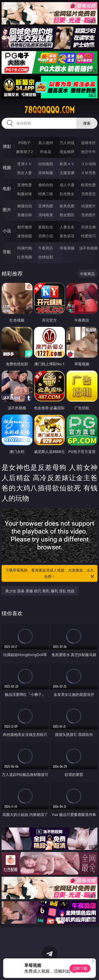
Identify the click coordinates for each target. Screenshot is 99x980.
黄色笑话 (67, 236)
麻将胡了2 (25, 152)
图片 (7, 210)
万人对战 (67, 143)
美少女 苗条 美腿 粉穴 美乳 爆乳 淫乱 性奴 (40, 591)
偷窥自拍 (25, 206)
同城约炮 (25, 248)
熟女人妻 (25, 173)
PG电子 (24, 143)
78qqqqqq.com (49, 110)
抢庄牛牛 (88, 152)
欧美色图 (67, 206)
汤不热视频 (88, 248)
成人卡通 (67, 185)
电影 (7, 189)
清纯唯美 (46, 215)
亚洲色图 (46, 206)
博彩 (7, 146)
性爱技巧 (88, 236)
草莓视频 (67, 248)
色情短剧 (46, 257)
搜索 (87, 123)
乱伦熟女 (67, 194)
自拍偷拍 (46, 164)
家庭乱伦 (46, 227)
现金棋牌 (67, 152)
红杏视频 (25, 257)
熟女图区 (67, 215)
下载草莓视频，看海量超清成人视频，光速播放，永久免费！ (50, 574)
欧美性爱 (88, 185)
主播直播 (67, 173)
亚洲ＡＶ (25, 164)
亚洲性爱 (25, 185)
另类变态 (88, 194)
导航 (7, 252)
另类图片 (88, 215)
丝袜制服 (46, 173)
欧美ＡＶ (67, 164)
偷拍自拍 (46, 185)
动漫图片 (88, 206)
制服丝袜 (25, 194)
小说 (7, 231)
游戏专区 (88, 143)
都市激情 (25, 227)
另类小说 (46, 236)
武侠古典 (88, 227)
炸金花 (46, 152)
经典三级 (46, 194)
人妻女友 (67, 227)
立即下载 (80, 968)
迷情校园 (25, 236)
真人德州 (46, 143)
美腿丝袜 (25, 215)
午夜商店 (46, 248)
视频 (7, 168)
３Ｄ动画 (88, 164)
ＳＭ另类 (88, 173)
